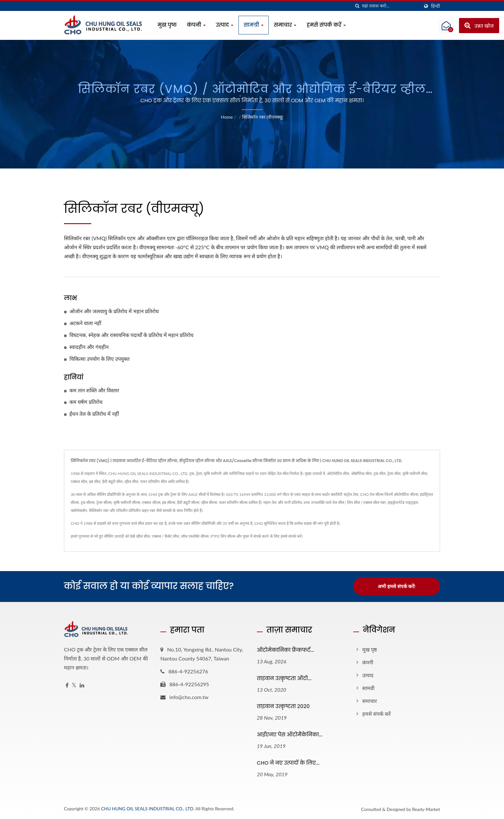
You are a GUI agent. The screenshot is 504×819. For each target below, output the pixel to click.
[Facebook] (67, 685)
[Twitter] (74, 685)
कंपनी (196, 25)
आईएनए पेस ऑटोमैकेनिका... (290, 735)
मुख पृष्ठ (167, 25)
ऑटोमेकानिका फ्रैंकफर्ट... (285, 650)
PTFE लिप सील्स (223, 536)
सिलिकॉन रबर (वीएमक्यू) (263, 117)
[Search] (391, 6)
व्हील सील (143, 536)
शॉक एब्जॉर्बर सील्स (195, 536)
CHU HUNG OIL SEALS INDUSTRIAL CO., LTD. (148, 808)
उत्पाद (225, 25)
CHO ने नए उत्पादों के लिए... (288, 763)
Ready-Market (426, 809)
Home (227, 117)
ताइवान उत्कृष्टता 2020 (283, 706)
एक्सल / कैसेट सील (166, 536)
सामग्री (254, 25)
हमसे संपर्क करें (326, 25)
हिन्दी (436, 6)
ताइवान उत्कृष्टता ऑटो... (284, 678)
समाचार (285, 25)
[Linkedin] (82, 685)
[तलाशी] (357, 6)
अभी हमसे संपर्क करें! (396, 586)
